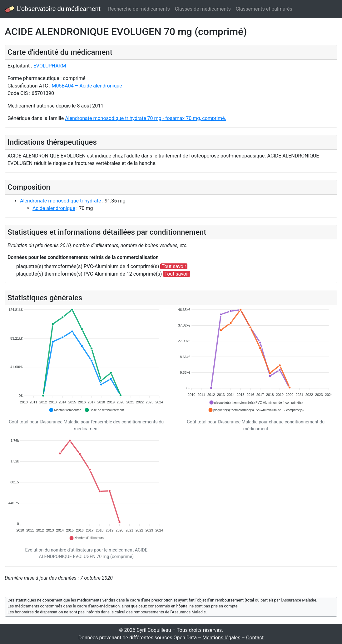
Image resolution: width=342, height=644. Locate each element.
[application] (86, 360)
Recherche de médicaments (139, 9)
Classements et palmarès (264, 9)
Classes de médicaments (203, 9)
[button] (65, 410)
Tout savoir (174, 266)
